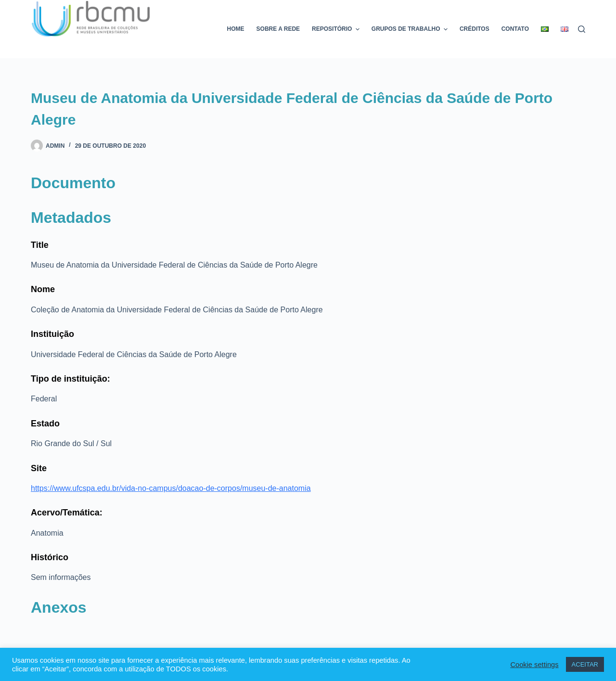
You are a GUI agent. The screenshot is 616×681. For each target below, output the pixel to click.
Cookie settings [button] (534, 665)
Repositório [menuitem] (337, 29)
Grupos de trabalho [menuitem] (411, 29)
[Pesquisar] (582, 29)
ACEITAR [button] (585, 664)
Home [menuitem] (236, 29)
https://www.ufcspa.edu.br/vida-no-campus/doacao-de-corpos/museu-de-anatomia (171, 488)
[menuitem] (545, 29)
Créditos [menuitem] (475, 29)
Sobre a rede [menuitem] (278, 29)
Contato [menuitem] (515, 29)
